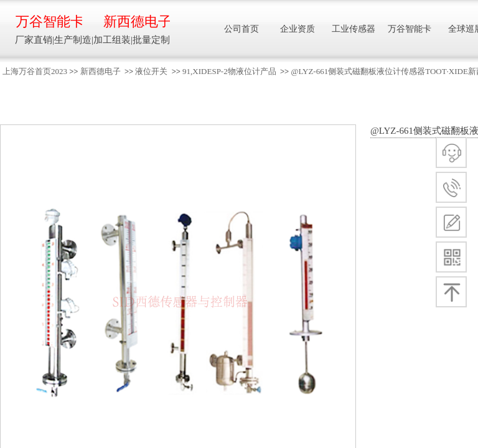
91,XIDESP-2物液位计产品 (229, 71)
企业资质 (298, 29)
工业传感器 (354, 29)
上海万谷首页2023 (35, 71)
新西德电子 (101, 71)
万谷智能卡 (49, 21)
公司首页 (241, 29)
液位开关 (151, 71)
